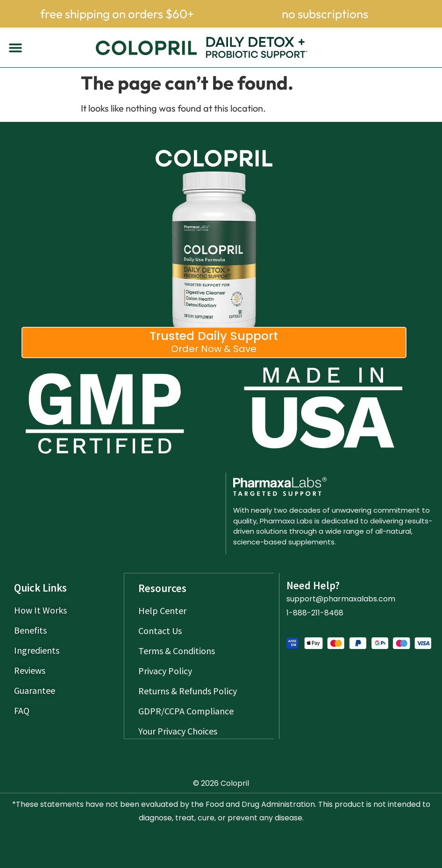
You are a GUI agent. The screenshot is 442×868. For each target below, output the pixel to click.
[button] (15, 47)
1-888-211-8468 (315, 613)
